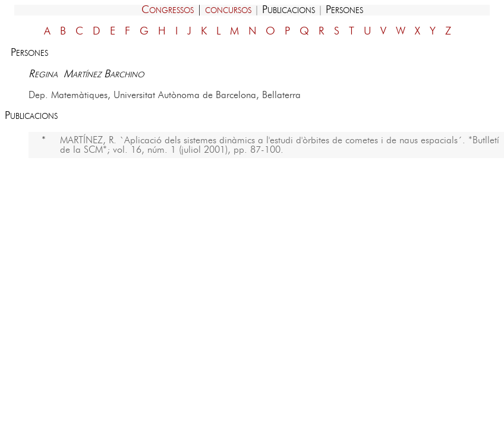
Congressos (168, 10)
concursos (228, 10)
